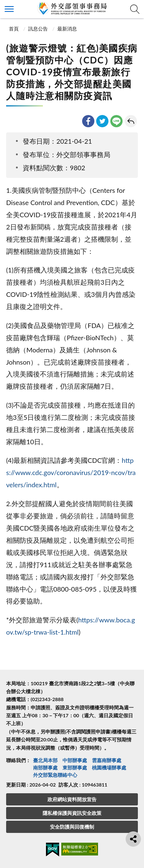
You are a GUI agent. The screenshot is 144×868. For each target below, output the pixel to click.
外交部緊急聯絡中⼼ (55, 775)
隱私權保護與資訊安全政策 (72, 813)
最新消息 (67, 29)
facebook (88, 121)
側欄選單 (9, 9)
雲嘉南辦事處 (107, 760)
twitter (102, 121)
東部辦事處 (75, 767)
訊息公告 (38, 29)
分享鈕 (133, 839)
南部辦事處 (45, 767)
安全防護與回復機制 (72, 827)
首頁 (13, 29)
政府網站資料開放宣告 (72, 799)
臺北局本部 (45, 760)
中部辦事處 (75, 760)
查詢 (135, 9)
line (116, 121)
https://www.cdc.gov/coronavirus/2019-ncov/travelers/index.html (71, 473)
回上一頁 (131, 121)
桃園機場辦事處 (109, 767)
